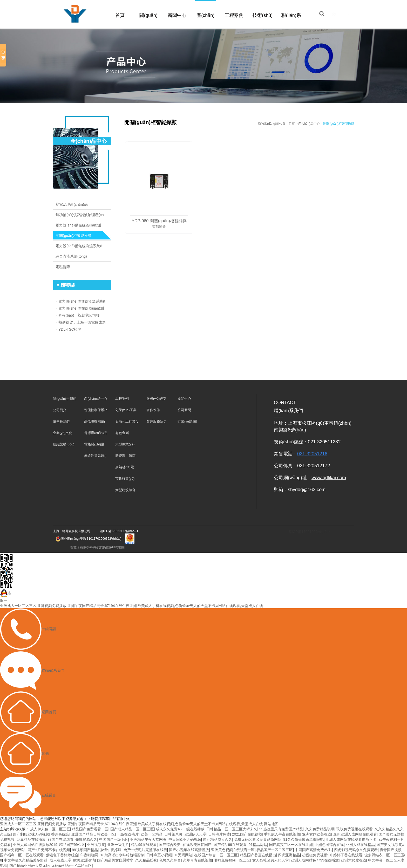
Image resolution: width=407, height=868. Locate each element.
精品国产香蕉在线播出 (258, 855)
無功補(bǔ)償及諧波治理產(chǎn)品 (80, 216)
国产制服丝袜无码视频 (31, 834)
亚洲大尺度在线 (354, 860)
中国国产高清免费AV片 (314, 850)
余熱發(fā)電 (125, 467)
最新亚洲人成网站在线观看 (355, 834)
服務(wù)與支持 (156, 400)
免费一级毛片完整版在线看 (145, 850)
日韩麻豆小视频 (159, 855)
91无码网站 (183, 855)
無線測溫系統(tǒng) (95, 457)
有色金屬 (122, 433)
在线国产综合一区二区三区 (216, 855)
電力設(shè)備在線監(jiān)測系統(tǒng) (78, 227)
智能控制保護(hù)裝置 (96, 411)
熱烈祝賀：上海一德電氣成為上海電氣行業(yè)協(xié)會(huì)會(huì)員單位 (82, 323)
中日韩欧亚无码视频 (185, 839)
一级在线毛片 (128, 834)
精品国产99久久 (72, 845)
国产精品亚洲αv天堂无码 (29, 865)
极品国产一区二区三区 (275, 850)
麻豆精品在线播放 (31, 839)
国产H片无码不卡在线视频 (49, 850)
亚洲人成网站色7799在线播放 (315, 860)
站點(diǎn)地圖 (114, 547)
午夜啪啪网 (89, 855)
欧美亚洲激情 (84, 860)
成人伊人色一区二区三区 (50, 829)
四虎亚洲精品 (289, 855)
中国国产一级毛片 (114, 839)
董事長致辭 (61, 421)
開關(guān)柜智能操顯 (73, 236)
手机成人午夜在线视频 (282, 834)
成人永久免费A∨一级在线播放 (180, 829)
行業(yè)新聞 (187, 421)
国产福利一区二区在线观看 (22, 855)
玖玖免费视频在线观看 (355, 829)
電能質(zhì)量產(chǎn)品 (94, 446)
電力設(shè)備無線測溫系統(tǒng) (79, 248)
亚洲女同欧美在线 (317, 834)
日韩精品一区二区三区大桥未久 (232, 829)
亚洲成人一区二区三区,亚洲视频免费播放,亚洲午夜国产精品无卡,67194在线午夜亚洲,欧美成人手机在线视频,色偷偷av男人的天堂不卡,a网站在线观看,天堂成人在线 (131, 606)
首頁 (120, 15)
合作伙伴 (153, 410)
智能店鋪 (77, 547)
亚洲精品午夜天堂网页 (148, 839)
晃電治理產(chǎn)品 (72, 204)
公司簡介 (60, 410)
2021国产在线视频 (247, 834)
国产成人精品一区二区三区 (132, 829)
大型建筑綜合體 (125, 491)
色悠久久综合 (170, 860)
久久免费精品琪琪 (320, 829)
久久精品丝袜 (146, 860)
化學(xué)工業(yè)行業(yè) (126, 411)
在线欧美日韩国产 (197, 845)
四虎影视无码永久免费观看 (356, 850)
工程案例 (234, 15)
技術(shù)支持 (263, 21)
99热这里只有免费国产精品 (281, 829)
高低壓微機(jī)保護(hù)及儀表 (96, 423)
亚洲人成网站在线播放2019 (35, 845)
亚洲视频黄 (96, 845)
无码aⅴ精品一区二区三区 (72, 865)
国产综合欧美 (170, 845)
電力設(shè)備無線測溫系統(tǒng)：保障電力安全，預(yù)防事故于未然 (82, 302)
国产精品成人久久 (218, 839)
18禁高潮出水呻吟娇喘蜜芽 (123, 855)
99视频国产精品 (85, 850)
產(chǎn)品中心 (205, 21)
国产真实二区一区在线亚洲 (291, 845)
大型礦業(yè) (125, 444)
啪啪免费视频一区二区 (232, 860)
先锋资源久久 (86, 839)
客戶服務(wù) (156, 421)
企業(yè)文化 (63, 433)
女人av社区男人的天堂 (271, 860)
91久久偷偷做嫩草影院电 (303, 839)
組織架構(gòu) (64, 444)
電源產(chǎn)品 (96, 433)
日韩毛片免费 (219, 834)
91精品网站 (258, 845)
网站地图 (271, 824)
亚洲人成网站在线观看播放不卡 (351, 839)
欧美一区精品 (152, 834)
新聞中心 (177, 15)
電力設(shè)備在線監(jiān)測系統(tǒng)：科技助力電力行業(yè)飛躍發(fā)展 (81, 309)
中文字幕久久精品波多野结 (26, 860)
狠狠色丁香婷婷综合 (62, 855)
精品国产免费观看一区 (90, 829)
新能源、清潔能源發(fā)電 (125, 457)
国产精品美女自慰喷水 (115, 860)
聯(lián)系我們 (291, 21)
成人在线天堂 (60, 860)
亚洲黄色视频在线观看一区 (233, 850)
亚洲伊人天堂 (195, 834)
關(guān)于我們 (148, 21)
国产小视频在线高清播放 (189, 850)
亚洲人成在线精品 (360, 845)
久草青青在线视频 (198, 860)
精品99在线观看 (144, 845)
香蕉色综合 (60, 834)
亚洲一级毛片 (118, 845)
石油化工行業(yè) (127, 423)
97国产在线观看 (60, 839)
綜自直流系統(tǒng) (71, 256)
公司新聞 (184, 410)
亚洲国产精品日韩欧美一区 (93, 834)
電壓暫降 (63, 267)
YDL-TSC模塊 (70, 329)
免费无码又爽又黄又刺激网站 (258, 839)
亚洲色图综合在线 (329, 845)
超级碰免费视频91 (317, 855)
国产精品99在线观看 (230, 845)
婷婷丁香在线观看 (348, 855)
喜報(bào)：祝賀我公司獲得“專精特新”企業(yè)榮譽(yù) (81, 316)
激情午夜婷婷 (111, 850)
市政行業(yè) (125, 479)
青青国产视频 (391, 850)
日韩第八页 (173, 834)
